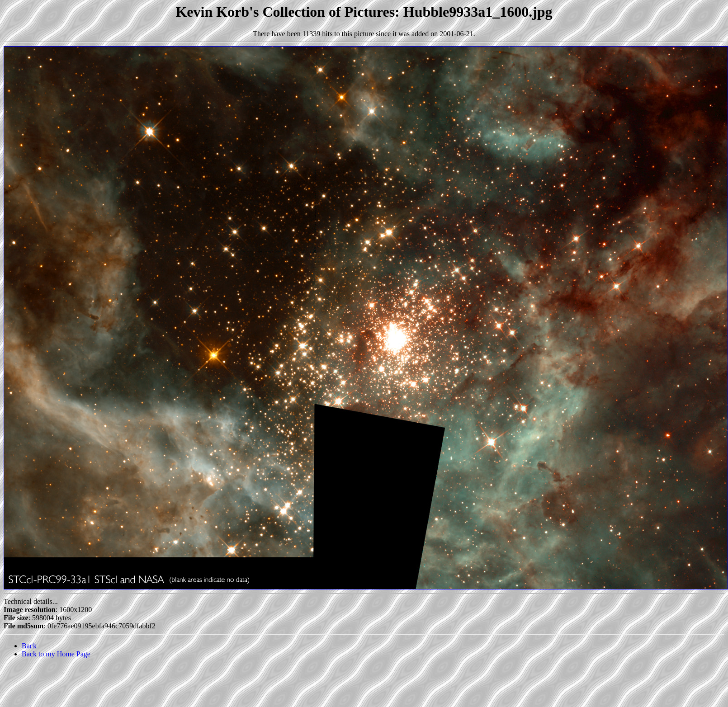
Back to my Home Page (56, 654)
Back (29, 646)
